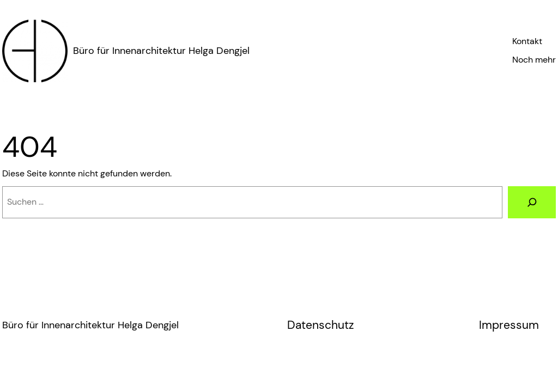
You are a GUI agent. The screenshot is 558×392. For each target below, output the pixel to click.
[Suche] (532, 202)
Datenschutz (320, 325)
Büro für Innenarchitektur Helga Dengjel (161, 51)
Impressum (509, 325)
